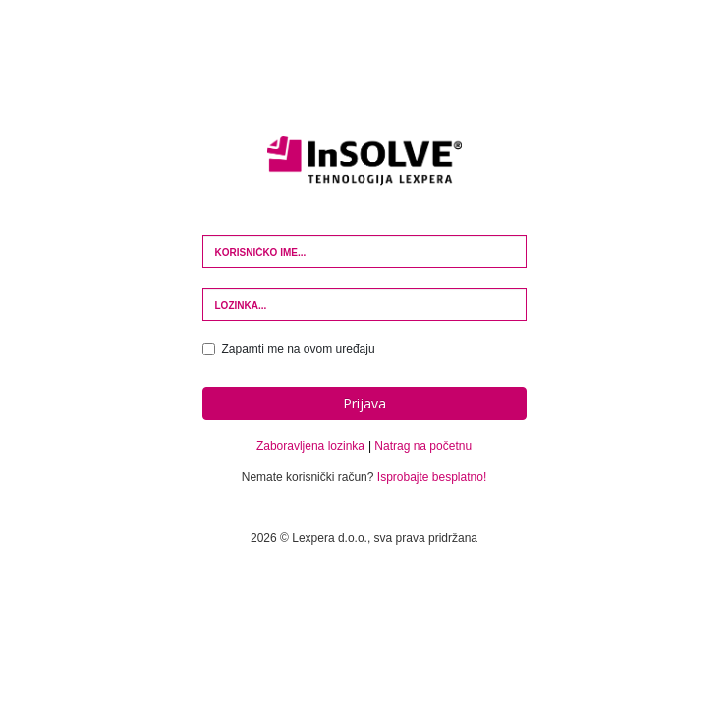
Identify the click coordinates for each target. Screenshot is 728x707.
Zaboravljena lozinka (310, 446)
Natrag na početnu (423, 446)
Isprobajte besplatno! (432, 477)
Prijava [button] (364, 403)
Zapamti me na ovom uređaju (289, 349)
